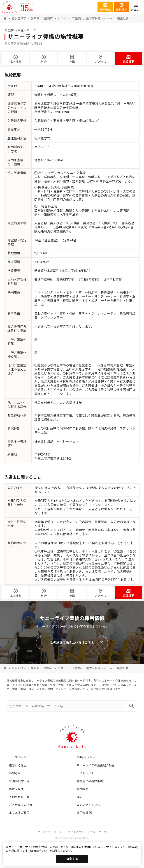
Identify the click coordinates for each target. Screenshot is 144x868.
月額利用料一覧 (19, 797)
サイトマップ (98, 832)
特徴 (72, 59)
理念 (79, 797)
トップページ (18, 757)
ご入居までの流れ (21, 805)
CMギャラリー (86, 757)
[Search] (132, 706)
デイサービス (85, 773)
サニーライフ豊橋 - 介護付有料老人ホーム (85, 18)
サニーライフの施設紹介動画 (96, 765)
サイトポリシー (77, 832)
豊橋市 (48, 18)
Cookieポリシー (40, 851)
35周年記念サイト (21, 781)
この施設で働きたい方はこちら (77, 643)
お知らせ (15, 773)
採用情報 (84, 813)
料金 (44, 59)
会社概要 (82, 789)
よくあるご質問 (19, 813)
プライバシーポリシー (51, 832)
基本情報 (15, 59)
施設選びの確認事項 (90, 781)
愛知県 (35, 18)
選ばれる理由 (18, 765)
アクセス (100, 59)
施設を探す (19, 18)
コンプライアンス (88, 805)
